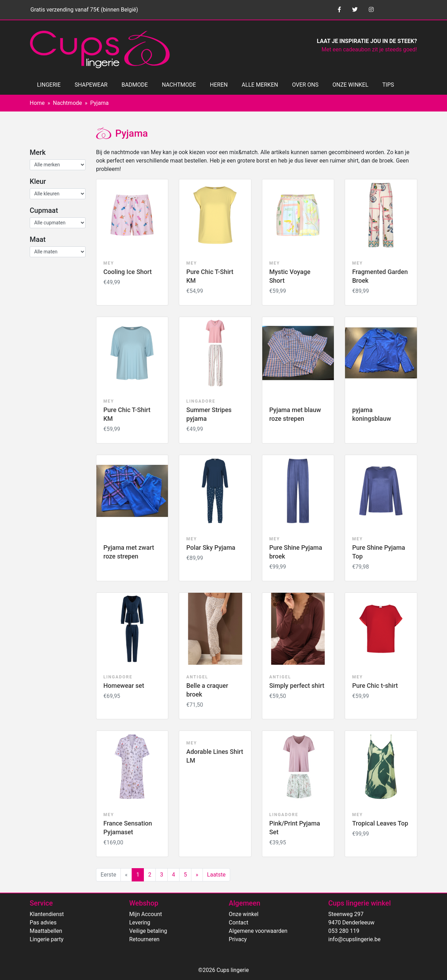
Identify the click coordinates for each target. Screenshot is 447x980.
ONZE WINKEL (350, 85)
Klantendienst (47, 914)
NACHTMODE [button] (179, 85)
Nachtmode (68, 103)
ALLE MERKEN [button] (260, 85)
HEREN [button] (219, 85)
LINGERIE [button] (49, 85)
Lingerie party (47, 939)
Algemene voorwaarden (258, 931)
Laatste (216, 875)
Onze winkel (244, 914)
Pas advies (43, 923)
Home (37, 103)
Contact (239, 923)
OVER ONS (305, 85)
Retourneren (144, 939)
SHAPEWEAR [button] (91, 85)
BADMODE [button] (135, 85)
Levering (140, 923)
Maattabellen (46, 931)
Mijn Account (146, 914)
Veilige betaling (148, 931)
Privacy (238, 939)
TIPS (388, 85)
